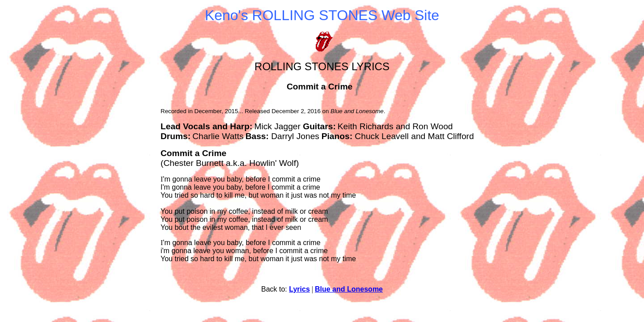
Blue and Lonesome (349, 289)
